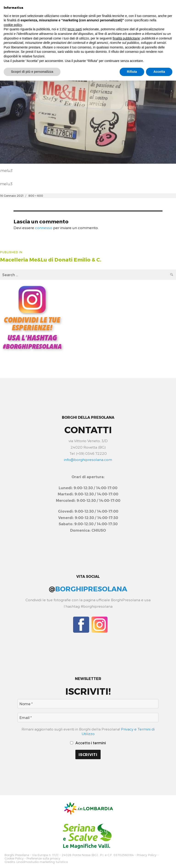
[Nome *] (88, 704)
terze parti (75, 29)
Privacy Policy (147, 855)
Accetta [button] (159, 72)
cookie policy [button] (13, 25)
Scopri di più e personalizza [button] (32, 72)
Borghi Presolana (17, 855)
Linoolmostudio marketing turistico (42, 861)
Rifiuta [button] (132, 72)
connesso (44, 228)
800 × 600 (36, 195)
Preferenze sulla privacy (43, 858)
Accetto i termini (88, 743)
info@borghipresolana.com (88, 459)
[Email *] (88, 718)
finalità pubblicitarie (126, 38)
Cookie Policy (14, 858)
